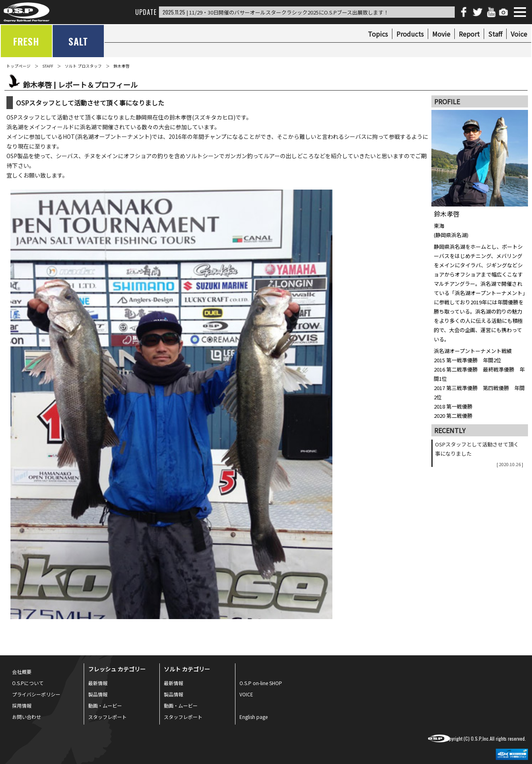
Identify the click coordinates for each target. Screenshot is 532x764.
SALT (78, 41)
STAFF (48, 66)
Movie (441, 34)
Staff (495, 34)
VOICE (246, 694)
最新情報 (98, 683)
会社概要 (22, 672)
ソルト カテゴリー (187, 669)
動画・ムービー (105, 705)
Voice (519, 34)
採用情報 (22, 705)
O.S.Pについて (28, 683)
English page (254, 717)
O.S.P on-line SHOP (261, 683)
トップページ (19, 66)
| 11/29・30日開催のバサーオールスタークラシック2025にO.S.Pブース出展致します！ (276, 12)
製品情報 (98, 694)
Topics (378, 34)
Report (469, 34)
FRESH (26, 41)
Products (410, 34)
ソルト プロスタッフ (83, 66)
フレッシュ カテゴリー (117, 669)
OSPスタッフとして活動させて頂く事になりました (479, 454)
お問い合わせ (27, 717)
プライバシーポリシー (36, 694)
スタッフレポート (107, 717)
